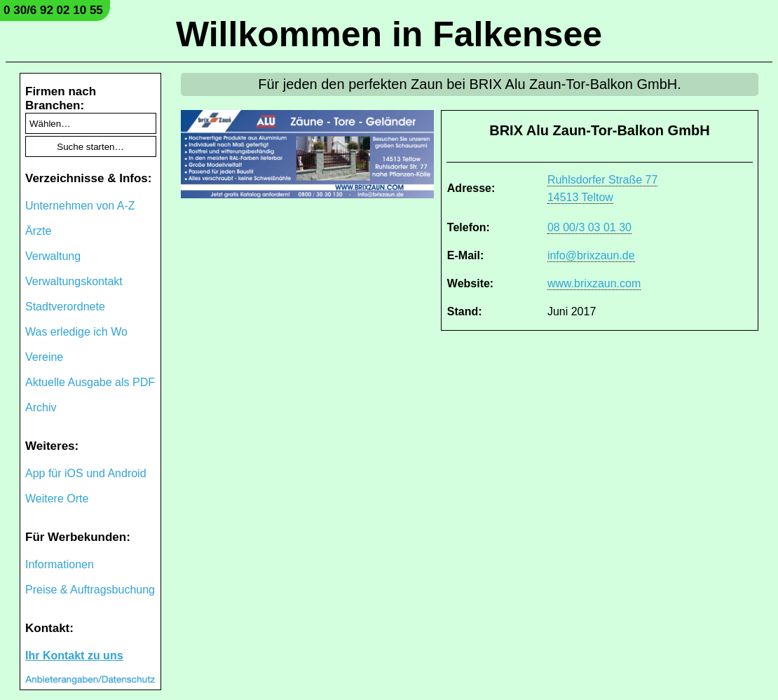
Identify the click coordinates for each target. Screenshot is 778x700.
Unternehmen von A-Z (80, 206)
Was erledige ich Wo (76, 332)
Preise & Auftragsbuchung (90, 590)
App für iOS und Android (86, 473)
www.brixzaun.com (594, 283)
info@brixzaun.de (591, 255)
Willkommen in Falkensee (389, 34)
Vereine (44, 357)
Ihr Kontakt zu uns (74, 656)
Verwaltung (53, 256)
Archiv (41, 407)
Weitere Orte (57, 499)
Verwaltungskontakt (74, 281)
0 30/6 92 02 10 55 (53, 10)
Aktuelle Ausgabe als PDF (90, 382)
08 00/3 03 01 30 (589, 227)
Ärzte (38, 231)
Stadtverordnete (65, 307)
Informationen (60, 564)
